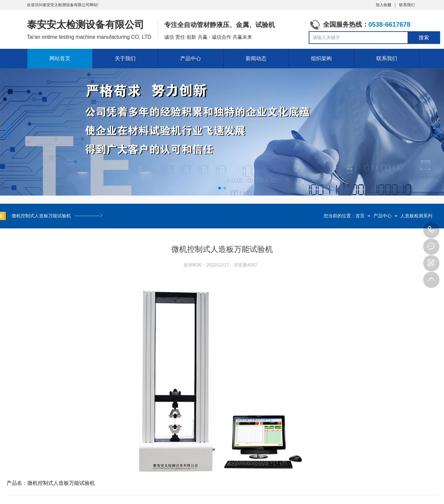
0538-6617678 (431, 230)
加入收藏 (383, 5)
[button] (436, 132)
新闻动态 (256, 58)
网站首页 (60, 58)
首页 (360, 216)
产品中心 (191, 58)
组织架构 (321, 58)
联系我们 (407, 5)
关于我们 (125, 58)
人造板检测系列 (416, 216)
